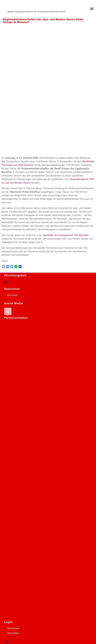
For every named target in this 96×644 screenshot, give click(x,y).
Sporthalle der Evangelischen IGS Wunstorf (66, 235)
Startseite (11, 12)
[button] (92, 9)
